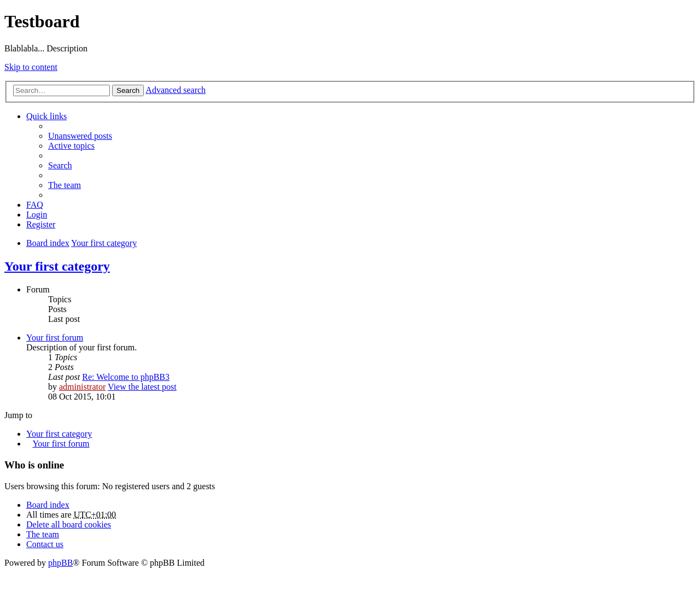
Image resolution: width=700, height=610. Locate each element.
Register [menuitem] (41, 224)
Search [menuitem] (60, 165)
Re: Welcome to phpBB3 (126, 377)
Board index (48, 505)
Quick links (46, 116)
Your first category (57, 266)
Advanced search (176, 90)
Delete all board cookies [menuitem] (69, 524)
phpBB (60, 563)
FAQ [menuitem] (35, 205)
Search (128, 90)
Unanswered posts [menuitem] (80, 136)
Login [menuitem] (37, 215)
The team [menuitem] (65, 185)
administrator (82, 387)
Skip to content (31, 67)
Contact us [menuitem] (45, 544)
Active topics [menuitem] (71, 146)
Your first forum (55, 338)
